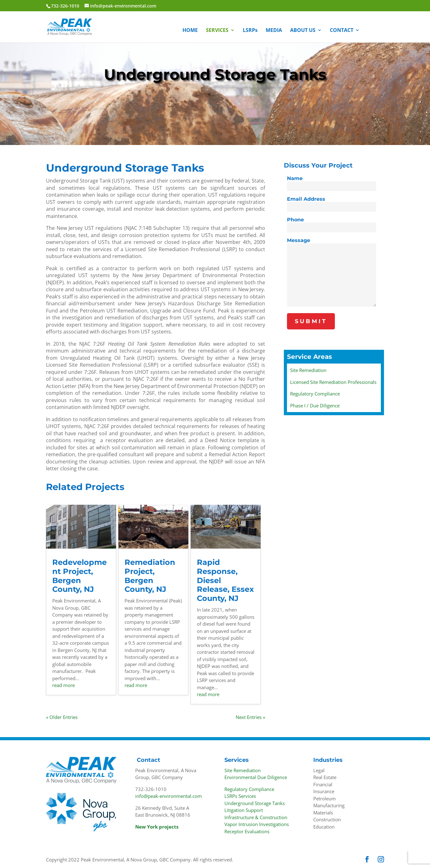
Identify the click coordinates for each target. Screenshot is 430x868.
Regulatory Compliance (315, 394)
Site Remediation (308, 370)
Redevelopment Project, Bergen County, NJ (79, 576)
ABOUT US (303, 31)
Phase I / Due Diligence (315, 406)
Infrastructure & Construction (256, 817)
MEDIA (274, 31)
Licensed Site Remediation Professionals (333, 382)
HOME (190, 31)
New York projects (157, 827)
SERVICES (217, 31)
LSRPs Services (240, 796)
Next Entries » (250, 717)
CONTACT (342, 31)
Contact (148, 760)
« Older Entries (62, 717)
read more (64, 685)
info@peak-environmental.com (169, 796)
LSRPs (250, 31)
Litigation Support (244, 810)
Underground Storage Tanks (255, 803)
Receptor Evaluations (247, 831)
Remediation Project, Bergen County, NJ (150, 576)
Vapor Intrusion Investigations (257, 824)
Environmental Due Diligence (256, 777)
